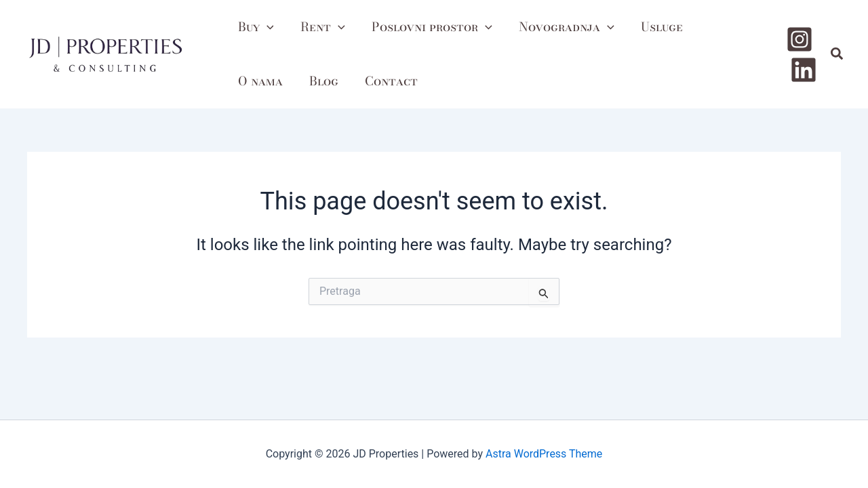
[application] (265, 27)
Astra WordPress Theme (544, 454)
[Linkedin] (804, 68)
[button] (837, 54)
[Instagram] (800, 41)
